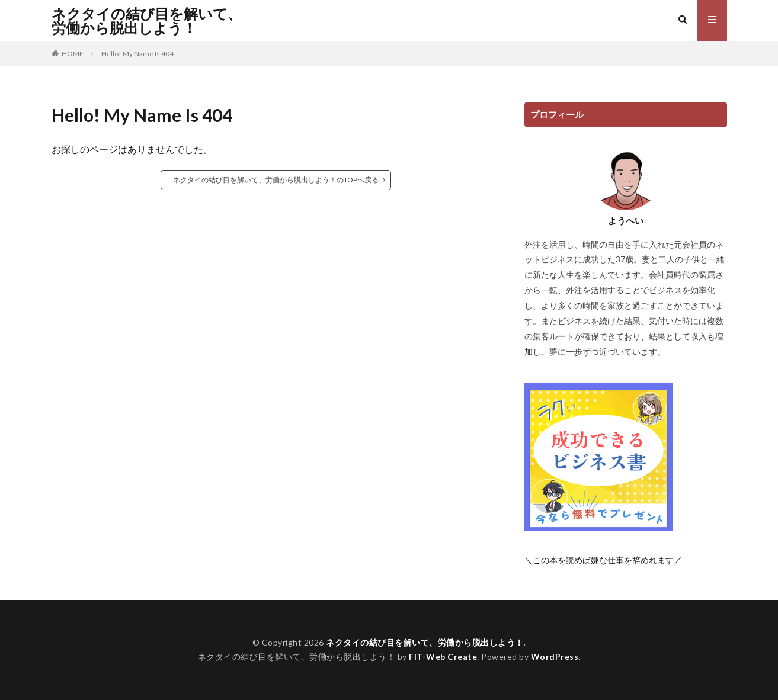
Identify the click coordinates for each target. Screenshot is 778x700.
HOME (73, 54)
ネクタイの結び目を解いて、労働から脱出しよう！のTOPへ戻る (276, 180)
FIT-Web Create (443, 656)
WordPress (555, 656)
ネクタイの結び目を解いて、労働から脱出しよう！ (147, 21)
